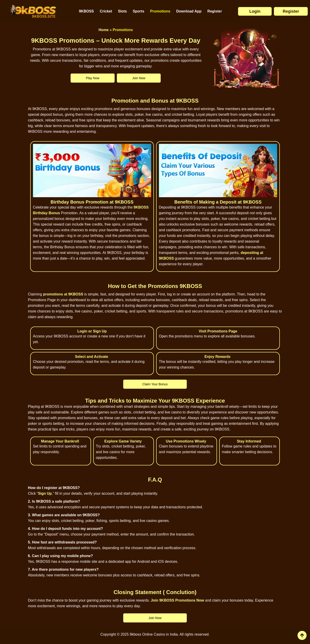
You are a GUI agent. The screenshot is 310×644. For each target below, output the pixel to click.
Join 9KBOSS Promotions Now (178, 600)
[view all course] (302, 635)
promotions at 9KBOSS (63, 294)
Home (103, 30)
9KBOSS (86, 11)
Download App (189, 11)
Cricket (106, 11)
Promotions (160, 11)
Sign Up (45, 493)
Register (215, 11)
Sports (139, 11)
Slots (122, 11)
